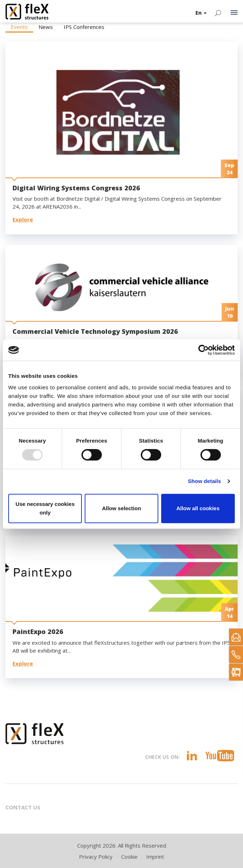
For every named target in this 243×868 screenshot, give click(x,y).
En (201, 13)
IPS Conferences (84, 27)
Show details (205, 481)
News (46, 27)
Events (19, 27)
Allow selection (121, 508)
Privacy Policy (96, 857)
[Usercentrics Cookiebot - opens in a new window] (204, 350)
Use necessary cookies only (45, 508)
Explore (23, 219)
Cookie (129, 857)
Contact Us (23, 807)
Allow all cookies (198, 508)
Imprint (155, 857)
